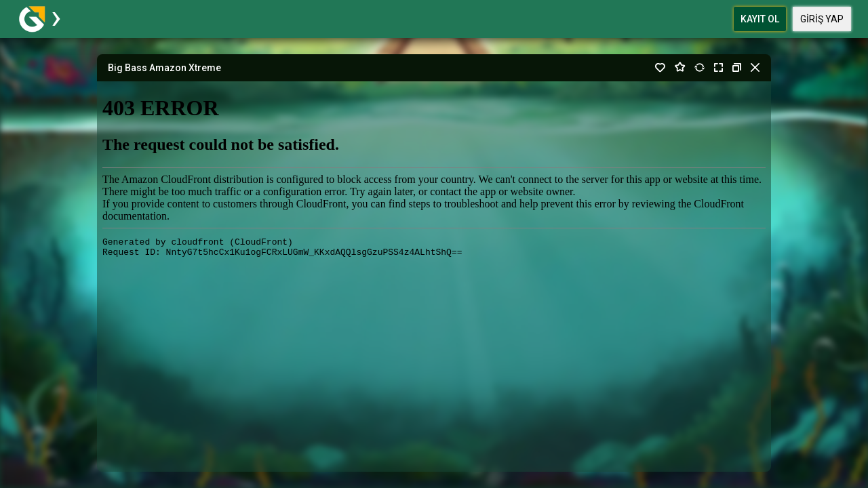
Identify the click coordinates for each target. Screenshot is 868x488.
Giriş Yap (822, 19)
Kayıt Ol (760, 19)
